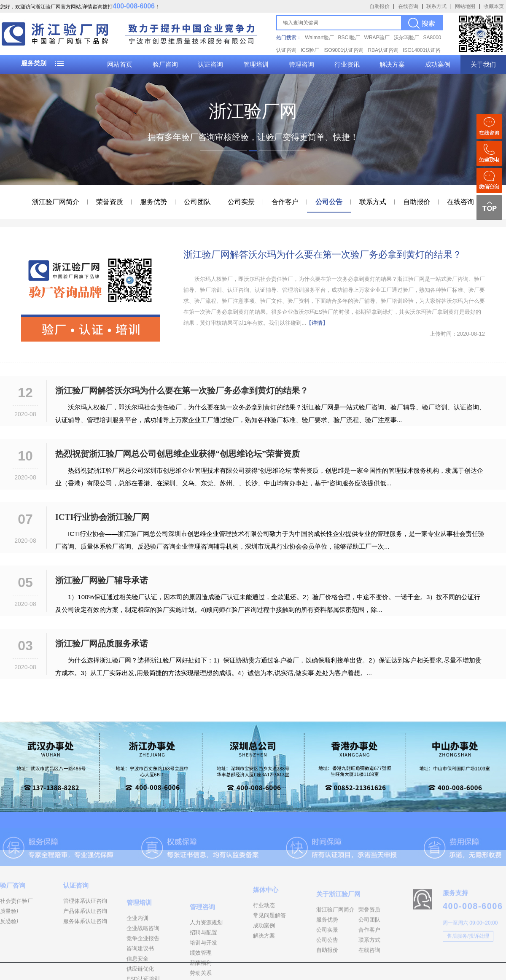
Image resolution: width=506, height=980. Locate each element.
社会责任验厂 (16, 918)
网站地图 (465, 6)
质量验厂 (11, 928)
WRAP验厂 (377, 38)
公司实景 (241, 202)
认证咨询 (210, 65)
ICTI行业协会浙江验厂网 (102, 517)
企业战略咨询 (143, 962)
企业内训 (137, 952)
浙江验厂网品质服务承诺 (102, 643)
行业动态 (264, 927)
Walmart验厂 (319, 38)
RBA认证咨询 (383, 50)
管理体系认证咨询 (85, 918)
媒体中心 (266, 911)
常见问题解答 (269, 937)
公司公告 (329, 202)
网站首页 (120, 65)
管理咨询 (301, 65)
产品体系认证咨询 (85, 928)
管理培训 (256, 65)
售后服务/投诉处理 (468, 956)
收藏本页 (494, 6)
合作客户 (285, 202)
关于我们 (483, 65)
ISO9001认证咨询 (343, 50)
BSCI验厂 (349, 38)
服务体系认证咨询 (85, 938)
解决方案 (392, 65)
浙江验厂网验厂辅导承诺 (102, 580)
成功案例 (438, 65)
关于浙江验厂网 (338, 919)
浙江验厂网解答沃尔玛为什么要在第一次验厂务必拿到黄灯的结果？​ (323, 254)
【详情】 (317, 323)
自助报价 (379, 6)
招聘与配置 (203, 970)
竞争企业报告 (143, 972)
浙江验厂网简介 (56, 202)
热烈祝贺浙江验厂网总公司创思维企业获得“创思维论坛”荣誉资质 (178, 454)
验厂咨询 (165, 65)
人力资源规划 (206, 960)
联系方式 (436, 6)
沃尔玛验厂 (406, 38)
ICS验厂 (310, 50)
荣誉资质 (110, 202)
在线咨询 (408, 6)
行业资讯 (347, 65)
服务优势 (153, 202)
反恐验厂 (11, 938)
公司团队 (197, 202)
